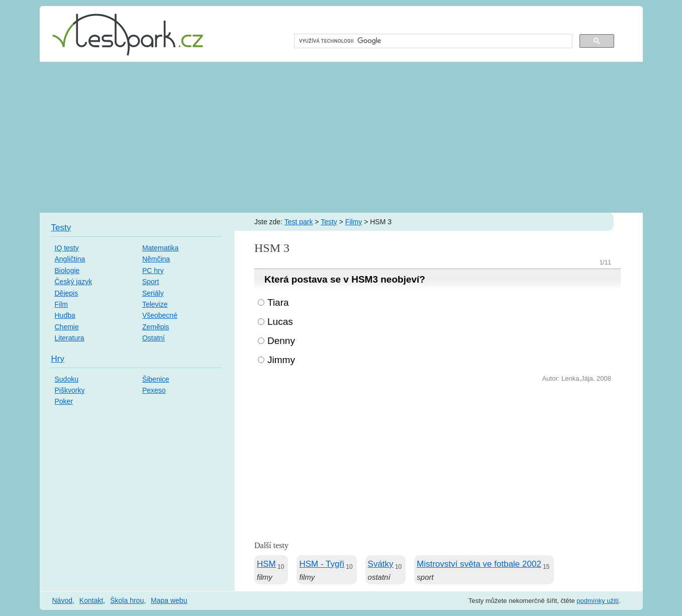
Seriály (153, 293)
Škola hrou (127, 600)
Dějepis (67, 293)
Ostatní (154, 338)
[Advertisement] (341, 137)
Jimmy (281, 360)
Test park (299, 222)
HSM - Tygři (321, 564)
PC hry (153, 271)
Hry (58, 359)
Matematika (160, 248)
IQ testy (67, 248)
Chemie (67, 327)
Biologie (67, 271)
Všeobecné (160, 315)
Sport (151, 282)
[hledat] (432, 41)
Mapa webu (169, 600)
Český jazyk (74, 282)
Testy (329, 222)
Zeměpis (156, 327)
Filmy (354, 222)
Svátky (381, 564)
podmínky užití (598, 601)
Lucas (280, 322)
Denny (281, 341)
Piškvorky (70, 390)
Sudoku (67, 379)
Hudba (65, 315)
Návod (62, 600)
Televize (155, 304)
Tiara (278, 302)
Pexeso (154, 390)
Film (61, 304)
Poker (64, 401)
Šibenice (156, 379)
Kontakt (91, 600)
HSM (266, 564)
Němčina (156, 259)
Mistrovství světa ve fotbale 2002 (479, 564)
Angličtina (70, 259)
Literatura (70, 338)
